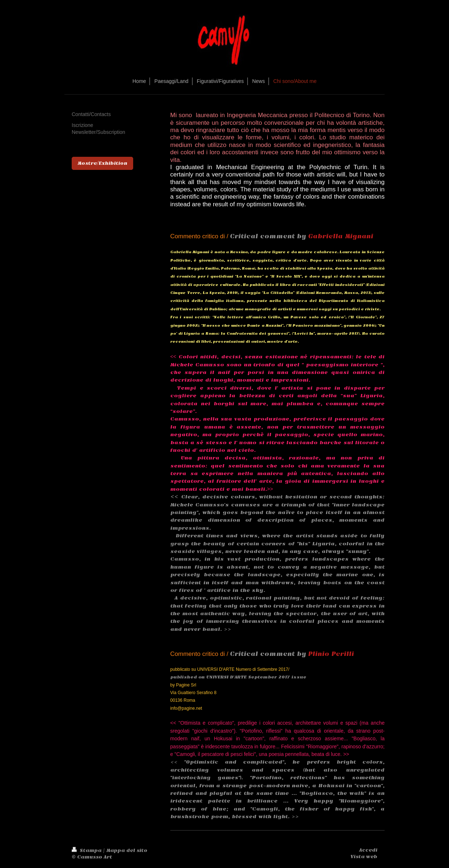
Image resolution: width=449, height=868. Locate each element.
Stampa (87, 850)
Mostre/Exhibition (102, 163)
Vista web (364, 857)
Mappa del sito (127, 850)
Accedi (368, 850)
